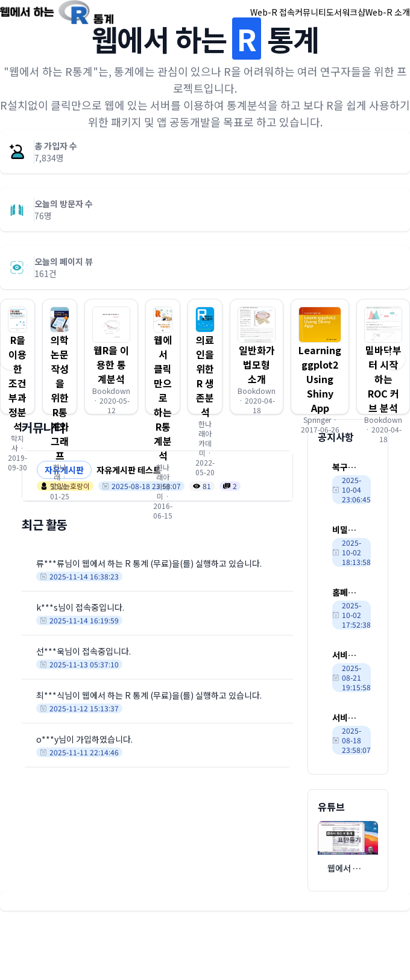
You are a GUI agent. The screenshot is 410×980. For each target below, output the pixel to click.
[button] (60, 357)
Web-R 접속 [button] (273, 12)
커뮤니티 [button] (311, 12)
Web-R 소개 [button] (388, 12)
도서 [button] (334, 12)
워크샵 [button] (354, 12)
